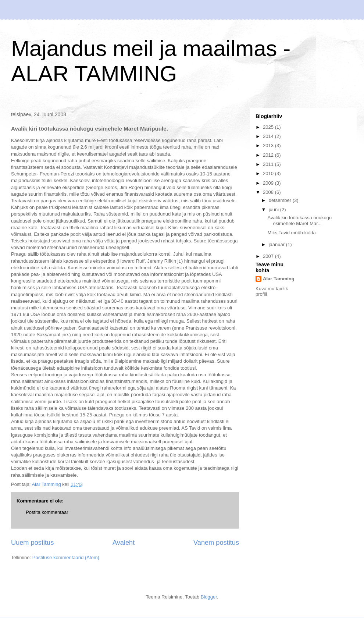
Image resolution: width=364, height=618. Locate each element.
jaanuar (277, 244)
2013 (269, 145)
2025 (269, 127)
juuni (274, 209)
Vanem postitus (216, 543)
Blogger (209, 597)
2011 (269, 164)
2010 (269, 173)
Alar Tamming (279, 279)
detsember (281, 200)
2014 (269, 136)
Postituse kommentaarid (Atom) (66, 557)
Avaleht (124, 543)
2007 (269, 256)
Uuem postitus (32, 543)
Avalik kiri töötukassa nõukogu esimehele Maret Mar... (299, 221)
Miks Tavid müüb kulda (291, 233)
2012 (269, 155)
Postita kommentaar (47, 512)
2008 (269, 192)
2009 (269, 183)
